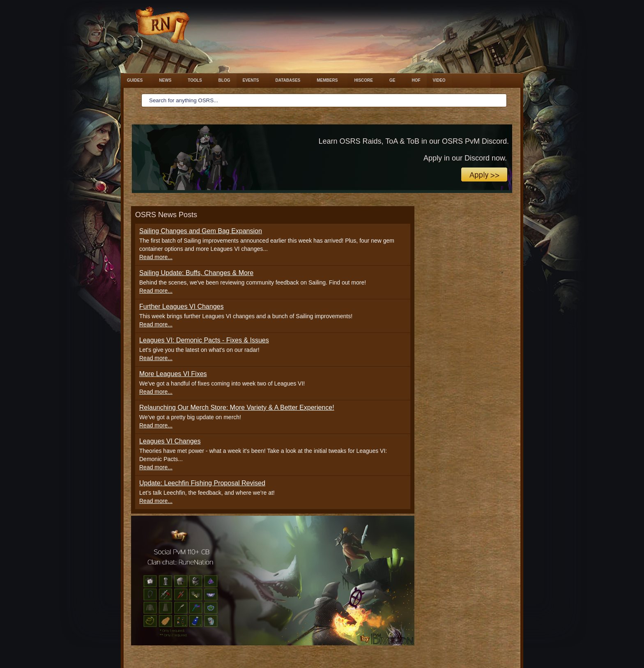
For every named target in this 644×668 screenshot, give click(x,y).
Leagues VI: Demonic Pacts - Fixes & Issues (204, 340)
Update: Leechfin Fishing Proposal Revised (202, 483)
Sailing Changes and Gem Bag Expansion (201, 231)
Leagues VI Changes (170, 441)
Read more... (156, 257)
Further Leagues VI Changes (181, 306)
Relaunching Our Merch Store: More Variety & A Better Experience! (237, 407)
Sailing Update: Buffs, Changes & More (196, 273)
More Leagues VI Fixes (173, 374)
